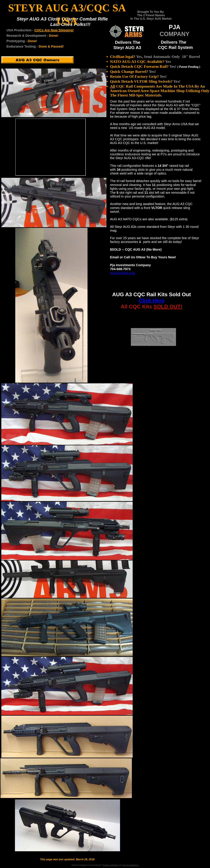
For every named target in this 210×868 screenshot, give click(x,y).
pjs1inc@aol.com (123, 273)
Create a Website (110, 865)
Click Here (152, 300)
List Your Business (130, 865)
